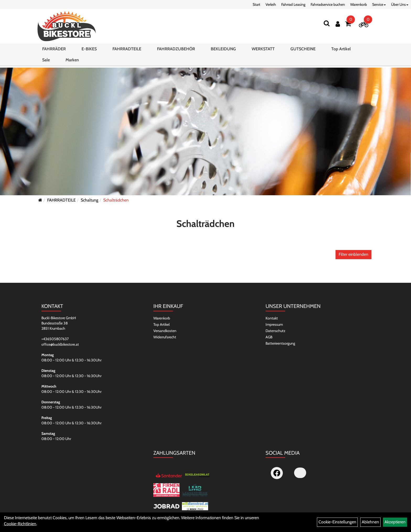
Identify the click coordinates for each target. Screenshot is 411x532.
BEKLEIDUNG (223, 51)
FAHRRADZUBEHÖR (176, 51)
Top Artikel (341, 51)
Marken (72, 62)
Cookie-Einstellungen (337, 522)
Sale (46, 62)
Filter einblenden (353, 254)
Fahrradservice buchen (328, 4)
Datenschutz (275, 331)
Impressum (274, 324)
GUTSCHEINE (303, 51)
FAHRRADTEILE (127, 51)
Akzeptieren (395, 522)
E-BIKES (89, 51)
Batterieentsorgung (280, 343)
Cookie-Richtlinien (20, 524)
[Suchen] (327, 23)
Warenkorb (359, 4)
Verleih (271, 4)
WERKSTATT (263, 51)
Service (379, 4)
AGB (269, 337)
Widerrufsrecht (165, 337)
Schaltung (90, 200)
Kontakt (272, 318)
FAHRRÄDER (54, 51)
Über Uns (400, 4)
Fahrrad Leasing (293, 4)
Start (256, 4)
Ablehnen (370, 522)
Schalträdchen (116, 200)
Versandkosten (165, 331)
